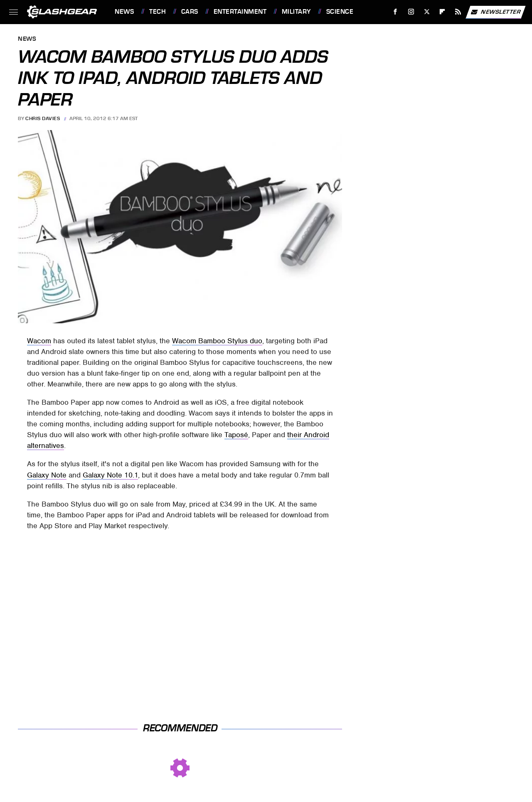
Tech (158, 12)
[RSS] (458, 12)
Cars (190, 12)
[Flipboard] (442, 12)
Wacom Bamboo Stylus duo (217, 341)
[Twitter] (427, 12)
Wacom (39, 341)
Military (296, 12)
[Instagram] (411, 12)
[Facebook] (395, 12)
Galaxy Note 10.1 (110, 475)
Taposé (236, 435)
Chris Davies (43, 118)
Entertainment (240, 12)
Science (340, 12)
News (124, 12)
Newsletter (495, 12)
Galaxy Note (47, 475)
